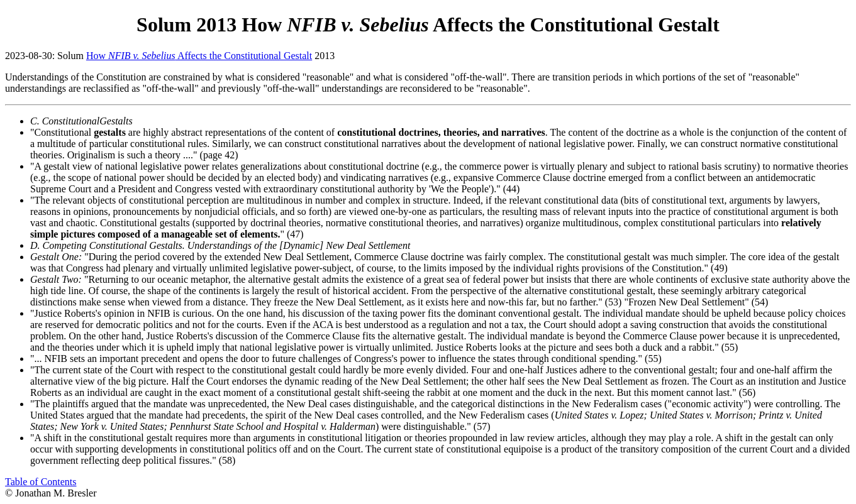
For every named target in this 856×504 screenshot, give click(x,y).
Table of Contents (41, 482)
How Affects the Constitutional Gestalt (199, 56)
